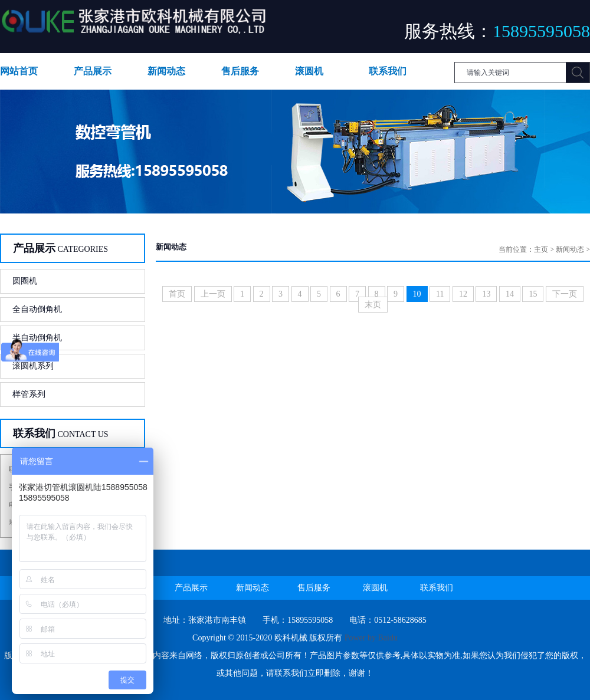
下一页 (565, 294)
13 (486, 294)
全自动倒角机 (37, 309)
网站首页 (19, 71)
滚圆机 (309, 71)
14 (510, 294)
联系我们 (388, 71)
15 (533, 294)
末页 (373, 305)
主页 (541, 249)
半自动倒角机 (37, 338)
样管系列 (29, 394)
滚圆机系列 (33, 366)
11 (440, 294)
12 (463, 294)
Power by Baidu (371, 638)
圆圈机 (25, 281)
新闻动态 (166, 71)
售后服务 (240, 71)
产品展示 (93, 71)
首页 (177, 294)
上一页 (213, 294)
